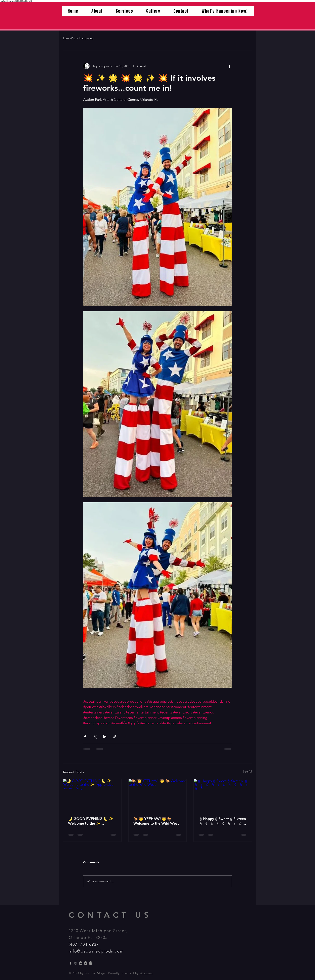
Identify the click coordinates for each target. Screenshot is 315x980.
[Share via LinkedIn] (105, 737)
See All (247, 771)
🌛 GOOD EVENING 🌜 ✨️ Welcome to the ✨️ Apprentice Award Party (91, 821)
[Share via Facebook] (85, 737)
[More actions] (229, 66)
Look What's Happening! (79, 38)
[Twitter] (86, 963)
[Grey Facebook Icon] (71, 963)
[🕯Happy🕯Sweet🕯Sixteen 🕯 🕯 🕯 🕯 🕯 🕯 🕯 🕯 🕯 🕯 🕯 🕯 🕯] (223, 795)
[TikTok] (91, 963)
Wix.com (146, 973)
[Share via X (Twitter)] (95, 737)
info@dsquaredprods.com (96, 951)
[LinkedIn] (81, 963)
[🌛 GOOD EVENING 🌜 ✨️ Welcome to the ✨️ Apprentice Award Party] (92, 795)
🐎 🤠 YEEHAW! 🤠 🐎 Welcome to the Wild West (156, 821)
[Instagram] (76, 963)
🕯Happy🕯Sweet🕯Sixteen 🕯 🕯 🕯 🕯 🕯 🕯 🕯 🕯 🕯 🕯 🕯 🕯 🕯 (222, 821)
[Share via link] (115, 737)
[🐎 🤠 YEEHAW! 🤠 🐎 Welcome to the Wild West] (158, 795)
